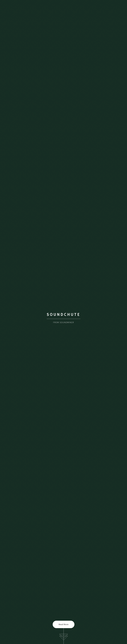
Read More (64, 624)
